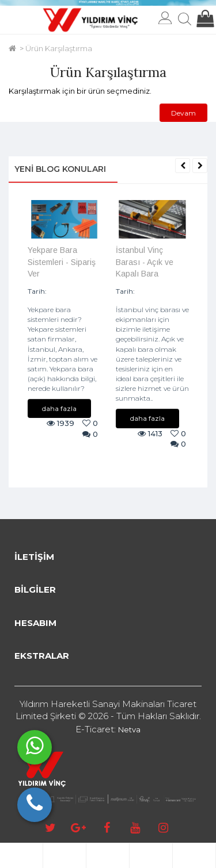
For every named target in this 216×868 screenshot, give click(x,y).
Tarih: (37, 291)
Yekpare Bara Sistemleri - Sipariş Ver (62, 262)
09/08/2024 (70, 291)
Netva (129, 729)
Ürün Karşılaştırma (59, 48)
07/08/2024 (158, 291)
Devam (183, 113)
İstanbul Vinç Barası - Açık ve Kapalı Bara (145, 262)
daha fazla (59, 408)
